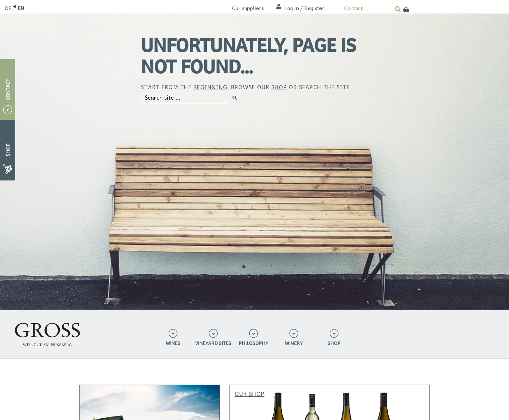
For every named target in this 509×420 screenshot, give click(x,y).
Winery (294, 344)
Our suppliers (248, 8)
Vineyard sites (213, 344)
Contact (353, 8)
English (21, 8)
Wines (173, 344)
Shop (334, 344)
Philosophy (254, 344)
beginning (210, 87)
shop (279, 87)
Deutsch (8, 8)
